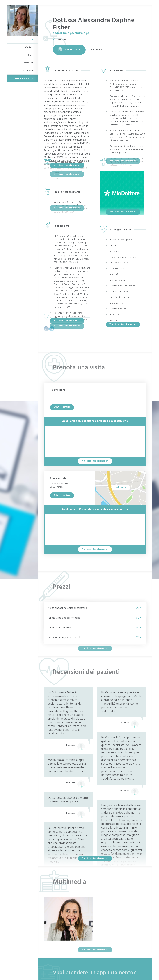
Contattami (97, 50)
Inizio (31, 40)
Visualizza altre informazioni (67, 165)
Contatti (30, 47)
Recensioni (29, 63)
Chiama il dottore (62, 407)
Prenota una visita (69, 50)
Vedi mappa (121, 487)
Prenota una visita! (25, 78)
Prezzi (31, 55)
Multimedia (28, 71)
